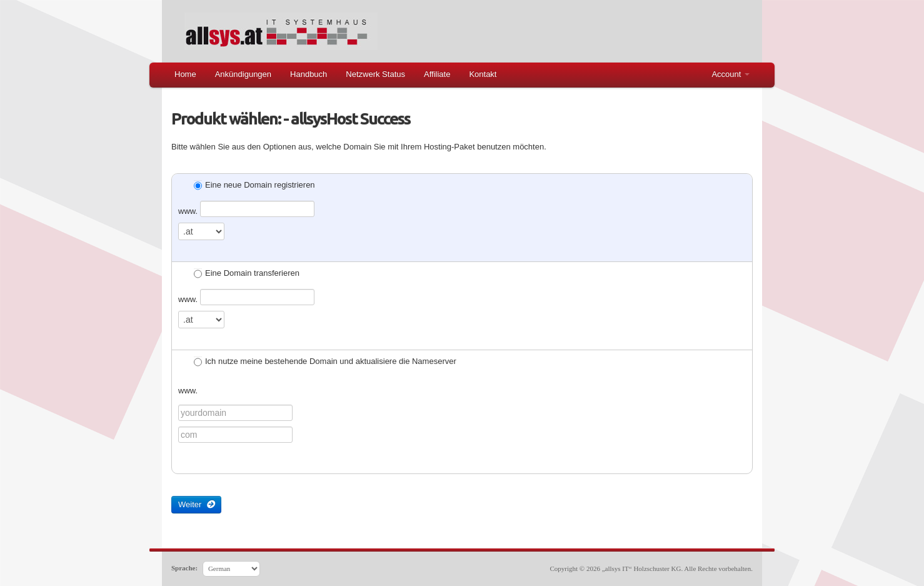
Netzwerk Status (375, 74)
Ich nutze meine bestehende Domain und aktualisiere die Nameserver (325, 362)
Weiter (196, 504)
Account (731, 74)
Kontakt (483, 74)
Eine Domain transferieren (247, 274)
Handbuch (309, 74)
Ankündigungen (243, 74)
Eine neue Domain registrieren (254, 186)
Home (185, 74)
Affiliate (437, 74)
